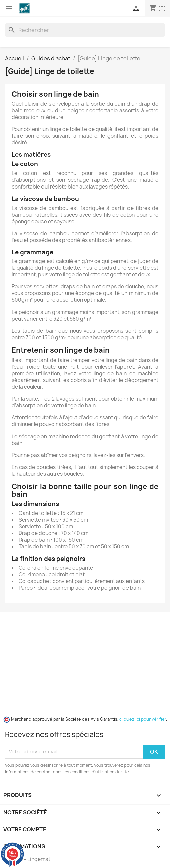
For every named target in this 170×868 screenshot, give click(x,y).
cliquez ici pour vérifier (143, 719)
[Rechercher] (85, 30)
